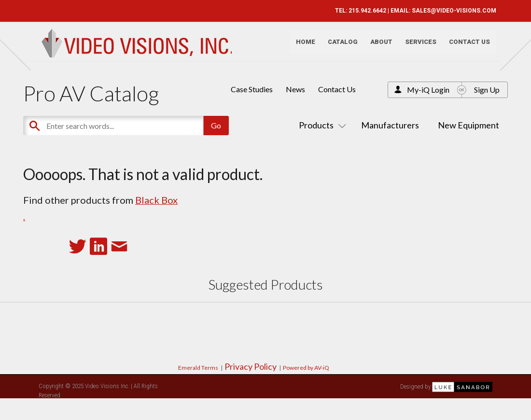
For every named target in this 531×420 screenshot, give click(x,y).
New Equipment (468, 125)
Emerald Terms (198, 368)
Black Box (156, 200)
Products (321, 125)
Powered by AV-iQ (306, 368)
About (377, 46)
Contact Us (466, 46)
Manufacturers (390, 125)
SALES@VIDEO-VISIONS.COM (450, 11)
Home (302, 46)
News (295, 89)
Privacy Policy (251, 366)
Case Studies (252, 89)
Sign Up (487, 90)
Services (417, 46)
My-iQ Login (428, 90)
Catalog (339, 46)
